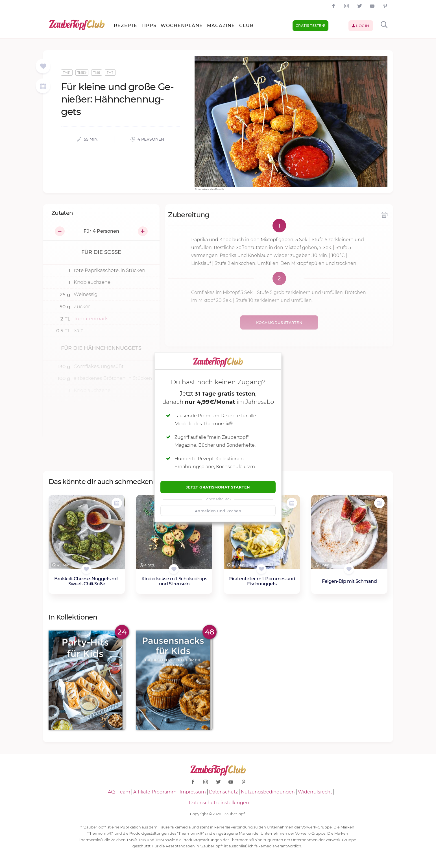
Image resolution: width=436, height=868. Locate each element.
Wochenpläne (182, 26)
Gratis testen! (310, 26)
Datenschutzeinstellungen (219, 803)
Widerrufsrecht (315, 792)
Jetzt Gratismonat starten (218, 487)
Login (361, 26)
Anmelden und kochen (218, 511)
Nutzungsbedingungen (268, 792)
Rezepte (126, 26)
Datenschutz (223, 792)
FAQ (110, 792)
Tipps (149, 26)
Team (124, 792)
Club (246, 26)
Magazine (221, 26)
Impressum (193, 792)
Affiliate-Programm (155, 792)
